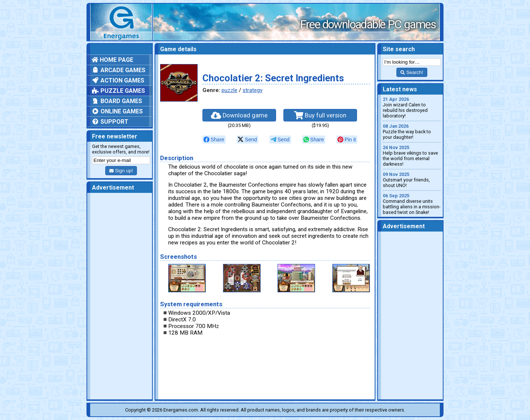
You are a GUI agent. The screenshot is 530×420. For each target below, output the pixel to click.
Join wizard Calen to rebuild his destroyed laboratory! (412, 107)
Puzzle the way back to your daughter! (412, 132)
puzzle (229, 90)
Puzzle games (118, 91)
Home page (112, 60)
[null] (214, 140)
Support (110, 122)
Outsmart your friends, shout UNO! (412, 180)
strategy (252, 90)
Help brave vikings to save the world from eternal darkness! (412, 156)
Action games (118, 80)
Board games (117, 101)
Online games (117, 111)
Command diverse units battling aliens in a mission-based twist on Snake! (412, 204)
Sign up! (121, 171)
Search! (412, 72)
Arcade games (119, 70)
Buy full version (320, 115)
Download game (239, 115)
